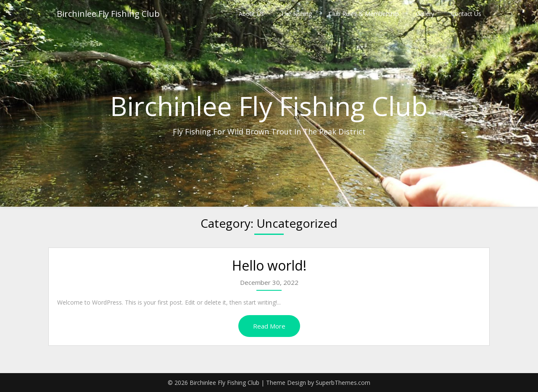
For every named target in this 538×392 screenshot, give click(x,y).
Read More (269, 326)
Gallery (425, 14)
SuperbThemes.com (343, 383)
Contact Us (466, 14)
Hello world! (269, 265)
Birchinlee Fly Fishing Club (108, 14)
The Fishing (296, 14)
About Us (251, 14)
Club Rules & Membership (364, 14)
